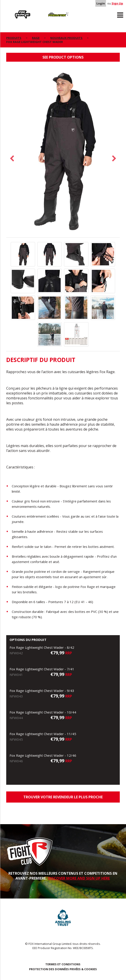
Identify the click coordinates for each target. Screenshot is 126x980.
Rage (10, 11)
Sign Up (117, 3)
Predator (46, 11)
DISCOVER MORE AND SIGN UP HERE (79, 878)
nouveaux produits (66, 38)
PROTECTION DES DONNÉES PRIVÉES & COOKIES (63, 969)
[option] (63, 152)
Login (101, 3)
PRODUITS (14, 38)
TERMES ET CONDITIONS (63, 964)
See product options (63, 57)
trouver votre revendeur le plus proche (63, 797)
